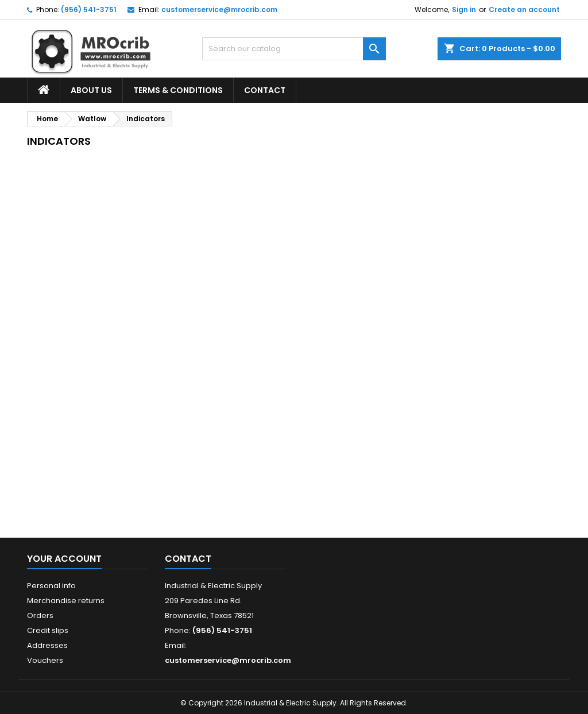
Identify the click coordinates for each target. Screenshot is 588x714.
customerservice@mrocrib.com (219, 9)
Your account (64, 559)
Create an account (524, 9)
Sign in (464, 9)
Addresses (47, 645)
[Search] (294, 49)
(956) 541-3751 (89, 9)
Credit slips (48, 630)
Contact (265, 90)
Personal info (51, 586)
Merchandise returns (66, 601)
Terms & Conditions (178, 90)
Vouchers (45, 660)
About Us (91, 90)
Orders (40, 615)
